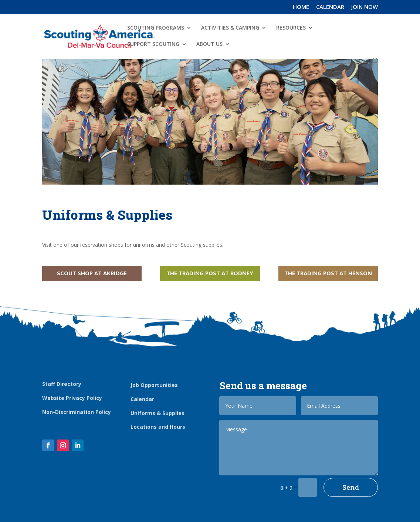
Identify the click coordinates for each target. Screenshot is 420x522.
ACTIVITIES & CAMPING (230, 28)
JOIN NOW (365, 7)
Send (351, 487)
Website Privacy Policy (72, 398)
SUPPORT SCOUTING (153, 44)
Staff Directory (62, 384)
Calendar (142, 399)
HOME (301, 7)
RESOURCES (291, 28)
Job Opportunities (154, 385)
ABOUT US (209, 44)
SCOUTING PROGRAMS (156, 28)
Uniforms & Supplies (157, 413)
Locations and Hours (158, 427)
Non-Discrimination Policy (77, 412)
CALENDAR (330, 7)
